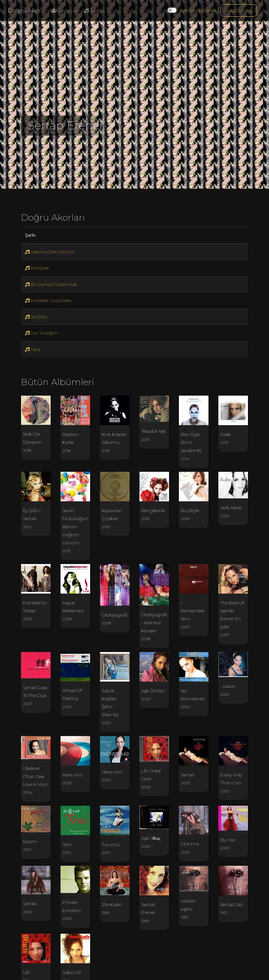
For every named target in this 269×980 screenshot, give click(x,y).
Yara (33, 349)
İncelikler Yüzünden (49, 300)
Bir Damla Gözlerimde (51, 284)
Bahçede (37, 268)
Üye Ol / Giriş (239, 11)
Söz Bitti (36, 317)
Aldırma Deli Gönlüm (50, 252)
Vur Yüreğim (41, 333)
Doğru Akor (24, 11)
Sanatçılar (65, 11)
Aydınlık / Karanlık (198, 10)
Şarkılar (95, 11)
